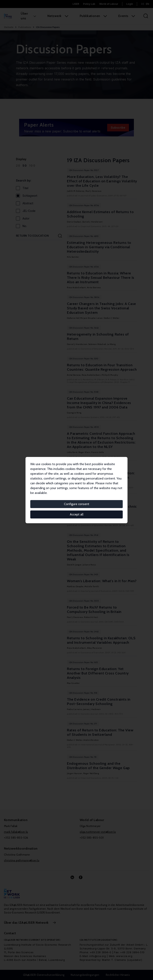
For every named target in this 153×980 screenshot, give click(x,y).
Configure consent (77, 504)
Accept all (77, 514)
